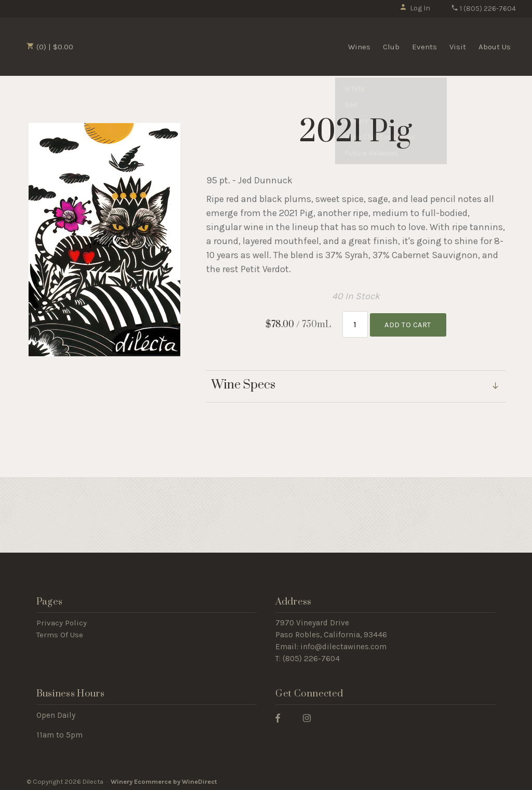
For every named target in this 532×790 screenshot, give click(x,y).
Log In (415, 8)
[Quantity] (355, 323)
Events (424, 47)
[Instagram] (311, 715)
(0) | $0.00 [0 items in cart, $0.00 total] (50, 47)
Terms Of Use (60, 633)
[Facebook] (282, 715)
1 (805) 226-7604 (483, 9)
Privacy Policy (62, 621)
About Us (495, 47)
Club (391, 47)
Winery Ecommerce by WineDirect (164, 779)
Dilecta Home (137, 46)
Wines (359, 47)
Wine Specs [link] (243, 383)
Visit (458, 47)
